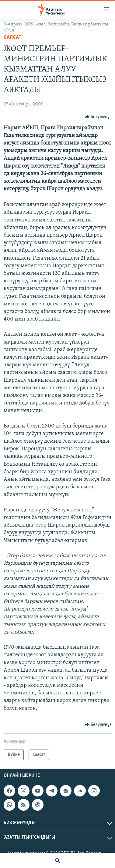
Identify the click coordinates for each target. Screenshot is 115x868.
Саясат (13, 37)
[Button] (98, 117)
